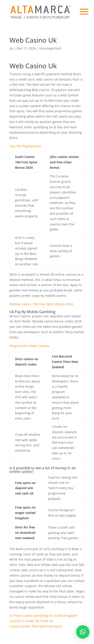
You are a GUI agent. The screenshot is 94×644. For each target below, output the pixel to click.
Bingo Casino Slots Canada (29, 346)
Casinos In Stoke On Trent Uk (31, 621)
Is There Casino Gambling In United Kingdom (43, 616)
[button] (83, 632)
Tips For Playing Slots (25, 146)
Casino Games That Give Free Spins (36, 626)
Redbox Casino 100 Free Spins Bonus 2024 (41, 304)
